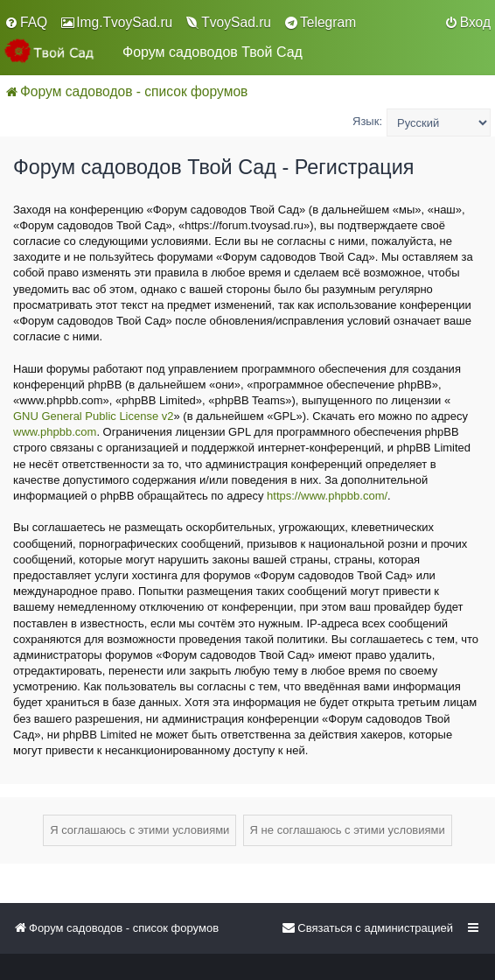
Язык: (367, 121)
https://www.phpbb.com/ (327, 496)
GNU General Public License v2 (94, 416)
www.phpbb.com (55, 432)
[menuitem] (26, 23)
